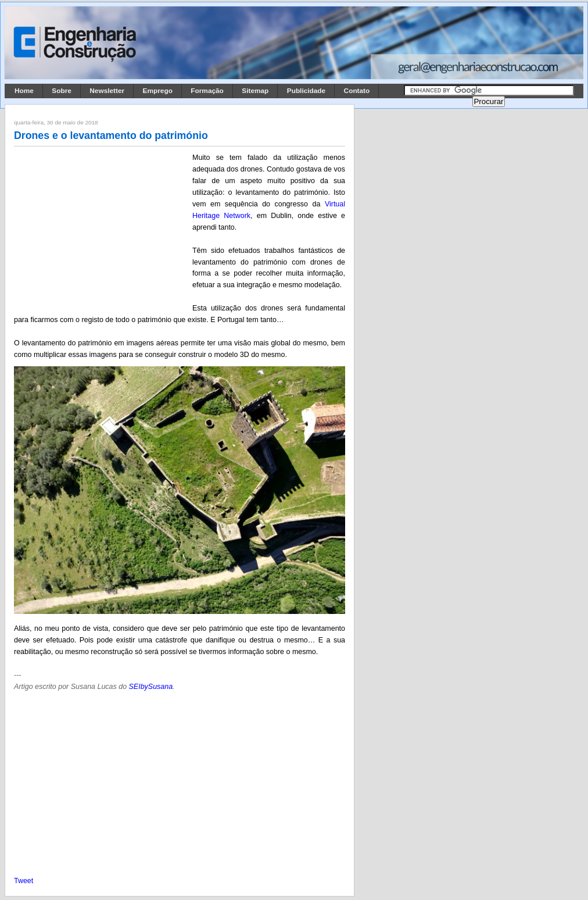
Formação (207, 91)
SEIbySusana (151, 687)
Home (24, 91)
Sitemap (255, 91)
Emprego (158, 91)
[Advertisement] (101, 228)
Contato (357, 91)
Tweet (24, 881)
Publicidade (306, 91)
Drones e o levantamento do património (111, 135)
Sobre (62, 91)
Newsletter (107, 91)
